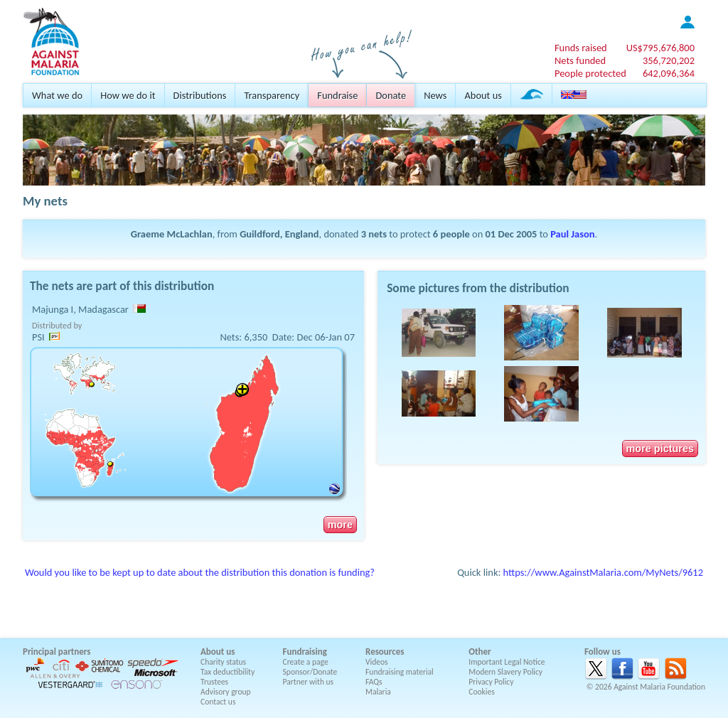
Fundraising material (400, 672)
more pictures (660, 449)
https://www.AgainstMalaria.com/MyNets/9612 (603, 572)
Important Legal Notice (507, 662)
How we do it (128, 95)
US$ (660, 48)
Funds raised (581, 48)
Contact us (218, 702)
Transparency (272, 95)
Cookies (482, 692)
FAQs (374, 682)
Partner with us (309, 682)
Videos (377, 662)
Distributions (200, 95)
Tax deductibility (227, 672)
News (435, 95)
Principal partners (57, 652)
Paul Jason (572, 234)
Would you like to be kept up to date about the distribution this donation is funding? (200, 572)
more (340, 525)
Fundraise (337, 95)
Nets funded (580, 60)
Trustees (214, 682)
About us (483, 95)
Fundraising (305, 652)
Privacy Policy (491, 682)
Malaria (378, 692)
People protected (590, 73)
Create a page (306, 662)
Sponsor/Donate (310, 672)
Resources (385, 652)
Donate (391, 95)
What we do (57, 95)
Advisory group (226, 692)
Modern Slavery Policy (505, 672)
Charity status (223, 662)
